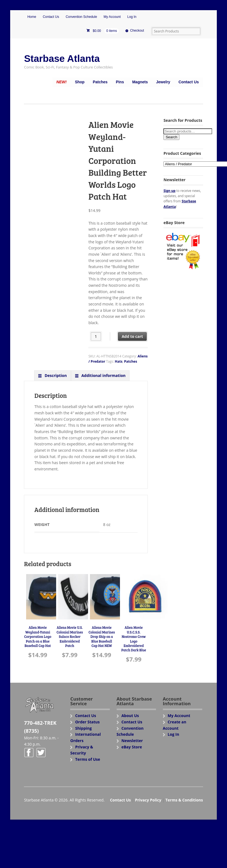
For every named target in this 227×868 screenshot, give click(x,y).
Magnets (140, 82)
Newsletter (132, 741)
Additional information (103, 375)
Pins (120, 82)
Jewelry (163, 82)
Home (32, 17)
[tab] (53, 376)
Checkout (137, 31)
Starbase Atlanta (62, 58)
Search (171, 137)
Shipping (83, 728)
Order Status (87, 722)
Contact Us (51, 17)
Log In (132, 17)
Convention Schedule (81, 17)
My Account (112, 17)
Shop (80, 82)
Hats (119, 361)
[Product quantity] (96, 336)
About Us (130, 716)
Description (55, 375)
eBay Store (132, 747)
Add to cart (132, 336)
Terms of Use (88, 759)
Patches (100, 82)
